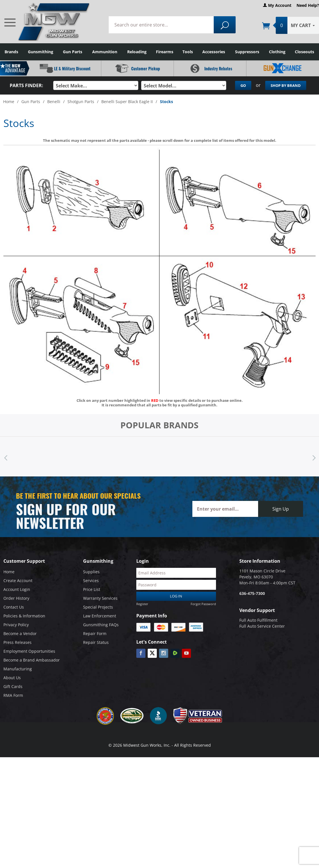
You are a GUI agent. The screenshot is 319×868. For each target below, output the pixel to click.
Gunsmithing (41, 52)
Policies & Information (24, 616)
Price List (92, 589)
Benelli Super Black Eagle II (127, 102)
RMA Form (13, 695)
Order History (16, 598)
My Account (277, 5)
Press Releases (18, 642)
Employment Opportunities (29, 651)
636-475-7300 (252, 593)
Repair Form (95, 633)
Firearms (165, 52)
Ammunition (105, 52)
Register (142, 604)
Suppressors (247, 52)
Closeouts (304, 52)
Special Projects (98, 607)
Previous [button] (6, 456)
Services (91, 581)
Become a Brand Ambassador (32, 660)
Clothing (277, 52)
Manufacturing (18, 669)
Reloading (137, 52)
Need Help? (308, 5)
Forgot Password (203, 604)
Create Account (18, 581)
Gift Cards (13, 686)
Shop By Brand (286, 85)
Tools (188, 52)
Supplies (91, 572)
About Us (12, 678)
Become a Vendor (20, 633)
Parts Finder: (26, 85)
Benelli (54, 102)
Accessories (214, 52)
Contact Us (14, 607)
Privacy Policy (16, 625)
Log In (176, 596)
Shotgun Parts (81, 102)
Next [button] (313, 456)
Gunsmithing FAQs (101, 625)
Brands (11, 52)
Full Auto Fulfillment (258, 620)
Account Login (17, 589)
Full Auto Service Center (262, 626)
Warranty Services (100, 598)
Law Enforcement (100, 616)
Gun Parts (73, 52)
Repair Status (96, 642)
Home (9, 102)
